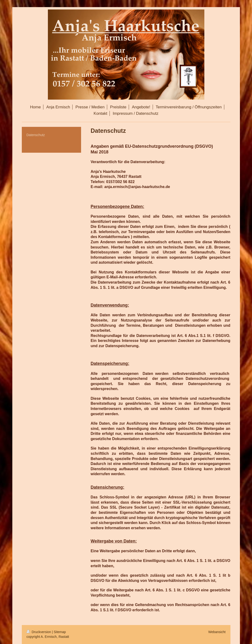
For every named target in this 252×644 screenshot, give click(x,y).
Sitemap (60, 632)
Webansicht (217, 632)
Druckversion (39, 632)
